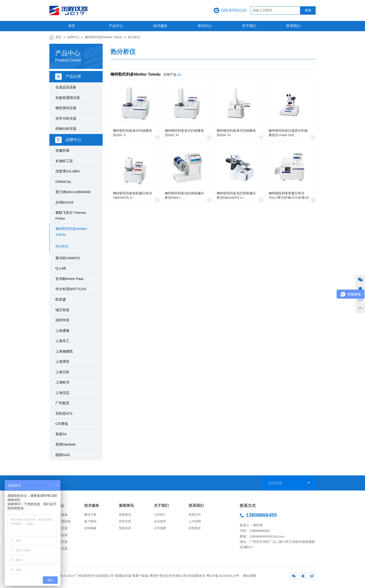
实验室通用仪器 (68, 98)
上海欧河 (62, 382)
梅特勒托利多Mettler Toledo (106, 37)
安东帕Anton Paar (69, 279)
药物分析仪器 (66, 129)
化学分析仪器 (66, 118)
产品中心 (116, 26)
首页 (72, 26)
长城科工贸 (64, 161)
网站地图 (250, 579)
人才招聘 (195, 522)
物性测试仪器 (66, 108)
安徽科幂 (62, 150)
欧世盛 (61, 299)
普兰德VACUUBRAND (73, 192)
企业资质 (160, 522)
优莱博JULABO (68, 171)
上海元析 (62, 372)
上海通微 (62, 331)
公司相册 (160, 530)
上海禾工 (62, 341)
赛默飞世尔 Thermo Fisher (71, 215)
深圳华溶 (62, 320)
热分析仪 (138, 37)
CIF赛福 (62, 424)
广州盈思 (62, 403)
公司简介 (160, 515)
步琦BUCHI (64, 202)
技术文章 (125, 522)
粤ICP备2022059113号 (223, 579)
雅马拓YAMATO (68, 258)
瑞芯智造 (62, 310)
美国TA (61, 434)
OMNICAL (63, 182)
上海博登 (62, 361)
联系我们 (293, 26)
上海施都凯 (64, 351)
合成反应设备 (66, 87)
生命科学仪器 (59, 551)
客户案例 (91, 522)
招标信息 (125, 530)
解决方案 (91, 515)
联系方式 (195, 515)
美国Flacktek (66, 444)
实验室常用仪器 (61, 522)
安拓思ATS (64, 413)
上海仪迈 (62, 393)
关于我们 (249, 26)
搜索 (308, 10)
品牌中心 (74, 37)
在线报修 (91, 530)
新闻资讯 (127, 506)
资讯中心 (205, 26)
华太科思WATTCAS (71, 289)
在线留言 (195, 530)
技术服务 (160, 26)
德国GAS (63, 455)
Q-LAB (61, 268)
